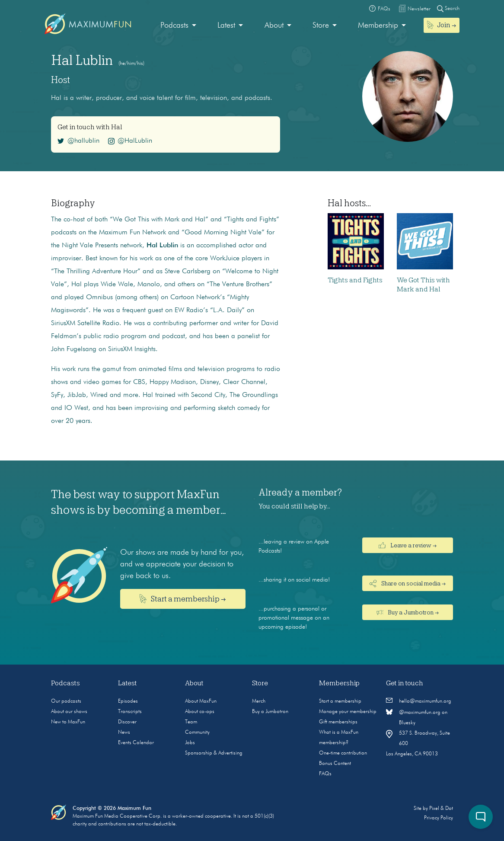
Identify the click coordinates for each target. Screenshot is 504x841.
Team (191, 722)
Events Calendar (136, 743)
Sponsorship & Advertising (214, 753)
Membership (378, 26)
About (274, 26)
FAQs (325, 774)
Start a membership (340, 701)
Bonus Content (335, 764)
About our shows (69, 712)
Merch (259, 701)
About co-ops (200, 712)
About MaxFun (201, 701)
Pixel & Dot (441, 809)
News (124, 732)
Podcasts (174, 26)
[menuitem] (178, 26)
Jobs (190, 743)
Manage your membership (348, 712)
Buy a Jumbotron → (408, 612)
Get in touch (405, 683)
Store (321, 26)
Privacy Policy (439, 818)
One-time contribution (343, 753)
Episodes (128, 701)
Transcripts (130, 712)
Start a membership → (183, 599)
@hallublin (78, 141)
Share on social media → (408, 584)
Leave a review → (408, 545)
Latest (226, 26)
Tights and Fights (355, 280)
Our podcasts (66, 701)
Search (448, 8)
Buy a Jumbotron (270, 712)
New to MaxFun (68, 722)
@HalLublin (130, 141)
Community (197, 732)
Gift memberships (338, 722)
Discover (127, 722)
